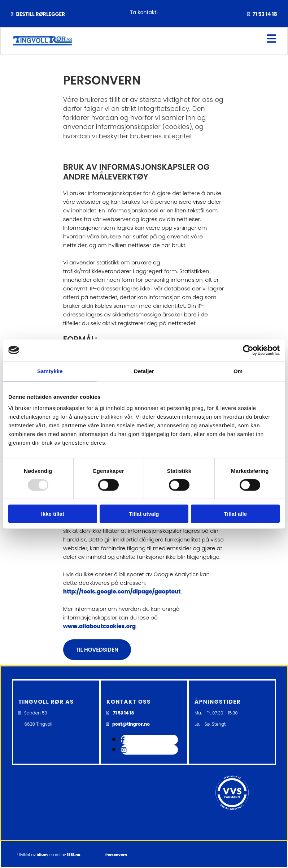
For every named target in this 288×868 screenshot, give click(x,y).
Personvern (116, 855)
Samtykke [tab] (50, 371)
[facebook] (123, 740)
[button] (97, 650)
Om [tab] (238, 371)
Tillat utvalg (144, 514)
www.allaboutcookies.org (100, 626)
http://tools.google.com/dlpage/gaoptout (122, 591)
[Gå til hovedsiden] (42, 44)
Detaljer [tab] (144, 371)
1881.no (73, 855)
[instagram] (124, 750)
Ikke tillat (53, 514)
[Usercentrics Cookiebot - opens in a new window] (248, 350)
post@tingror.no (131, 724)
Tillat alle (235, 514)
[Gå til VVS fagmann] (232, 822)
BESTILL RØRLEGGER (40, 14)
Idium (42, 855)
